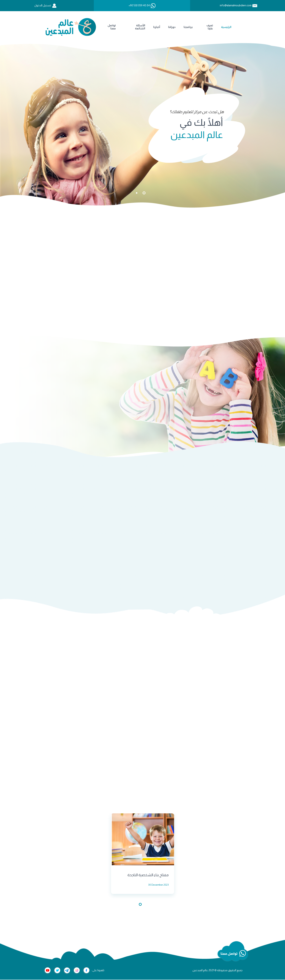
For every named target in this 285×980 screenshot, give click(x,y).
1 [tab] (144, 193)
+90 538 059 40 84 (139, 5)
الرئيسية (170, 27)
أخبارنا (100, 27)
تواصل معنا (56, 27)
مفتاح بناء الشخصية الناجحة (148, 875)
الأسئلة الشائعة (84, 27)
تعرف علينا (154, 27)
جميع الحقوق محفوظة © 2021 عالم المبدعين (217, 971)
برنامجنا (132, 27)
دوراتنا (116, 27)
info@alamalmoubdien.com (236, 5)
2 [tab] (137, 193)
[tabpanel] (142, 125)
